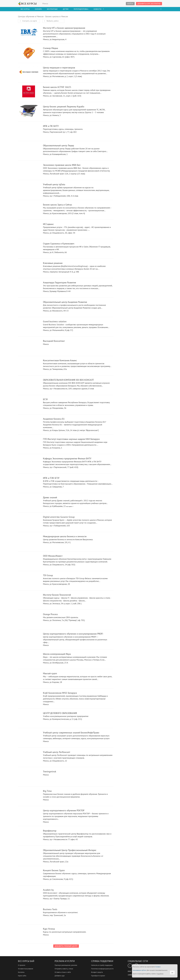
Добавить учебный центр (66, 946)
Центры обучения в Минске (31, 16)
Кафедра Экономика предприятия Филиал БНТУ (29, 463)
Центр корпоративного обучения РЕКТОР (29, 815)
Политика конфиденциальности (102, 969)
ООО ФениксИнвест (29, 561)
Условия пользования (25, 969)
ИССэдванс (29, 229)
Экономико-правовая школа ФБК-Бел (29, 170)
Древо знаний (29, 502)
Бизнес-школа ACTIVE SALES (29, 92)
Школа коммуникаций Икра (29, 659)
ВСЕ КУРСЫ (27, 3)
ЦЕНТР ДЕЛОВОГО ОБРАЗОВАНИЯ (29, 718)
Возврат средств (97, 972)
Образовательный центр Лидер (29, 150)
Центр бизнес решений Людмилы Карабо (29, 112)
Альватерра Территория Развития (29, 287)
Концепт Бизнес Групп (29, 875)
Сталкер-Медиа (29, 53)
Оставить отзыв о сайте (63, 972)
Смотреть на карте (28, 21)
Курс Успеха (29, 934)
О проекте (22, 965)
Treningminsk (29, 776)
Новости (97, 9)
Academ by (29, 895)
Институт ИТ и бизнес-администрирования (29, 33)
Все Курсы (25, 9)
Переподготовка (81, 9)
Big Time (29, 796)
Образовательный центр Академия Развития (29, 307)
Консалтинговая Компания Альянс (29, 365)
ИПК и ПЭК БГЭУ (29, 483)
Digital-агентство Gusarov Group (29, 522)
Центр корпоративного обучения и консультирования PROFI (29, 639)
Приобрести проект (98, 976)
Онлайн (38, 9)
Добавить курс (60, 976)
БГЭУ (29, 404)
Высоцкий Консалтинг (29, 346)
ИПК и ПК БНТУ (29, 131)
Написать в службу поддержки (102, 965)
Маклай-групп (29, 678)
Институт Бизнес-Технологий (29, 600)
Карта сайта (22, 976)
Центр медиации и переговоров (29, 73)
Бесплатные (52, 9)
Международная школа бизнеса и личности (29, 541)
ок (172, 973)
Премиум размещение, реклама (66, 965)
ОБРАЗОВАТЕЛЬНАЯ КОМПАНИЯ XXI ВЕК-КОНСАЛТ (29, 385)
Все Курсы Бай (26, 961)
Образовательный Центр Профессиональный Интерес (29, 855)
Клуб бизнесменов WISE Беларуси (29, 698)
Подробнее (160, 974)
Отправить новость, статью (64, 969)
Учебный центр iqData (29, 189)
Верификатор (29, 836)
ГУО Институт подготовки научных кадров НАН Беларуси (29, 444)
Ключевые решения (29, 268)
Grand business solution (29, 326)
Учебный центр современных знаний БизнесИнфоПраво (29, 738)
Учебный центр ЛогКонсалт (29, 757)
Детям (66, 9)
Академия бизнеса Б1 (29, 424)
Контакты (21, 972)
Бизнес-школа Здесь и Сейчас (29, 210)
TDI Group (29, 580)
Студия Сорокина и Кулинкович (29, 249)
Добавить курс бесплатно (149, 4)
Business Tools (29, 914)
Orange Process (29, 619)
